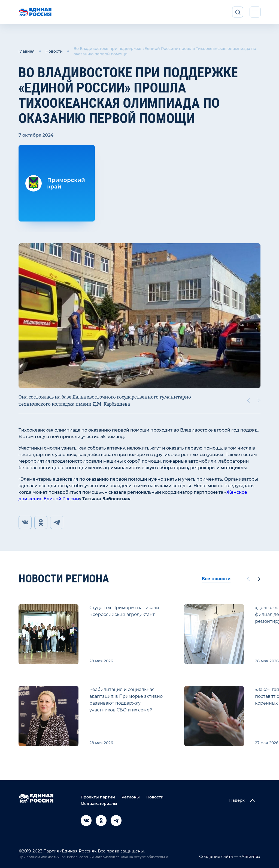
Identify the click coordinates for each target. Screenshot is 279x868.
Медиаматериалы (99, 804)
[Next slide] (259, 400)
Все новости (216, 579)
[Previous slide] (248, 400)
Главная (27, 51)
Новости (54, 51)
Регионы (131, 797)
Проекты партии (98, 797)
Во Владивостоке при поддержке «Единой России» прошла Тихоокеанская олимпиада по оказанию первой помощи (165, 51)
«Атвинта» (249, 856)
